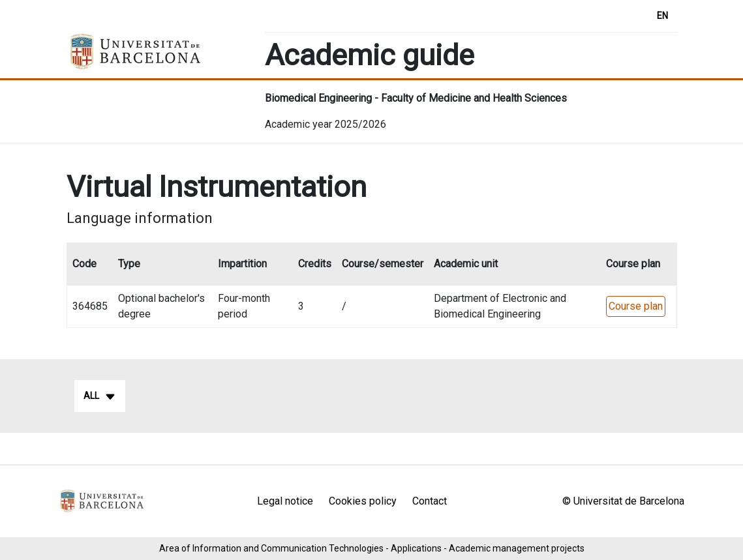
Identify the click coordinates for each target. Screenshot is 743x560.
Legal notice (285, 501)
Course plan (636, 306)
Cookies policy (363, 501)
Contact (430, 501)
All (100, 396)
